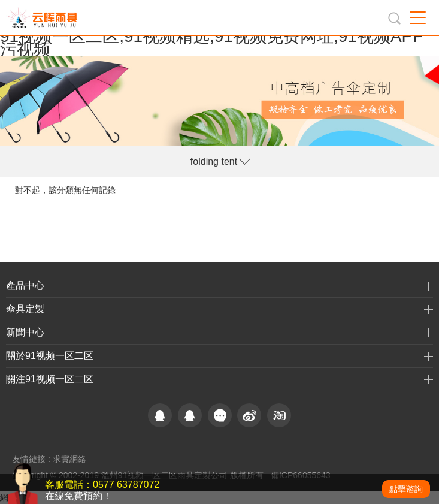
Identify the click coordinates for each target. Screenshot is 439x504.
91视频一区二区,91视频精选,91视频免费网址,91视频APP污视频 (212, 43)
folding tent (214, 162)
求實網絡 (69, 459)
